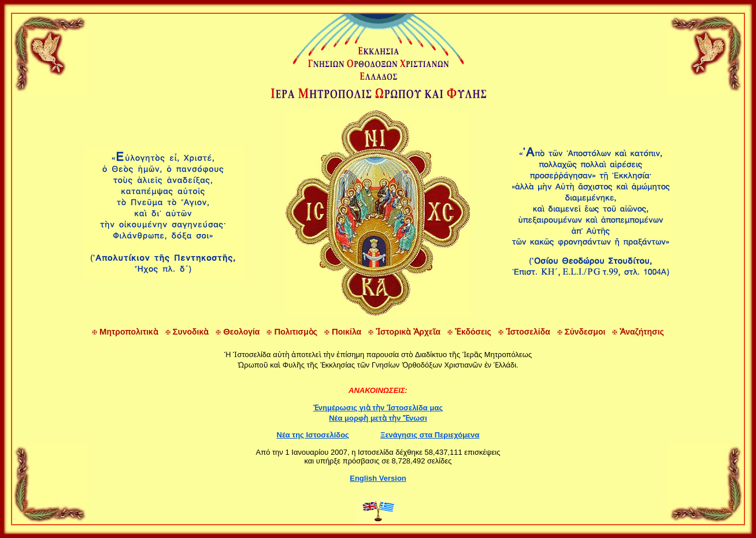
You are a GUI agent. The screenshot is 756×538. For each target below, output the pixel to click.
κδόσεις (469, 331)
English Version (378, 478)
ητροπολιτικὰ (125, 331)
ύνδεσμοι (581, 331)
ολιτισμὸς (292, 331)
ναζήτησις (638, 331)
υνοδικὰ (187, 331)
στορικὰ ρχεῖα (404, 331)
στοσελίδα (524, 331)
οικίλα (343, 331)
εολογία (238, 331)
